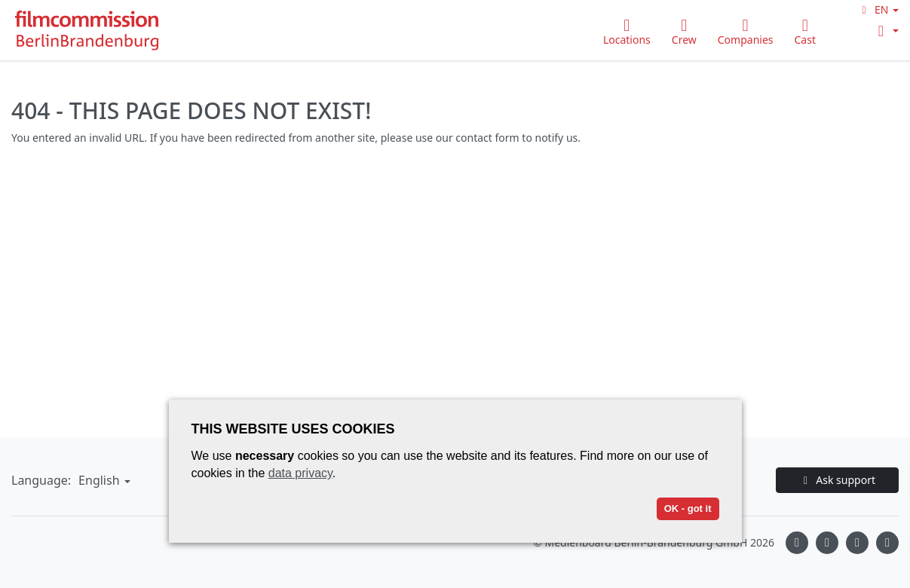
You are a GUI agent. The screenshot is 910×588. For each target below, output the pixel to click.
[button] (878, 9)
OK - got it (688, 508)
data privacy (300, 473)
